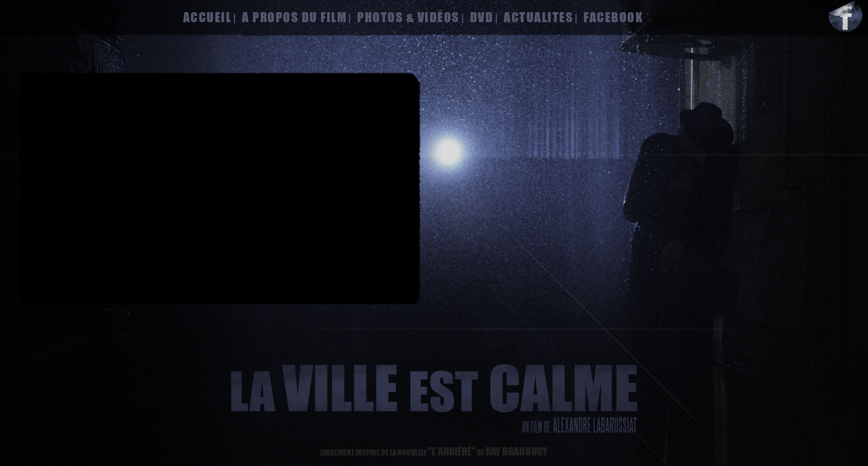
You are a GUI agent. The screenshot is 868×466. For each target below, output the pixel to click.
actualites (538, 17)
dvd (482, 17)
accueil (208, 17)
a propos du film (294, 17)
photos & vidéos (408, 17)
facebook (613, 17)
